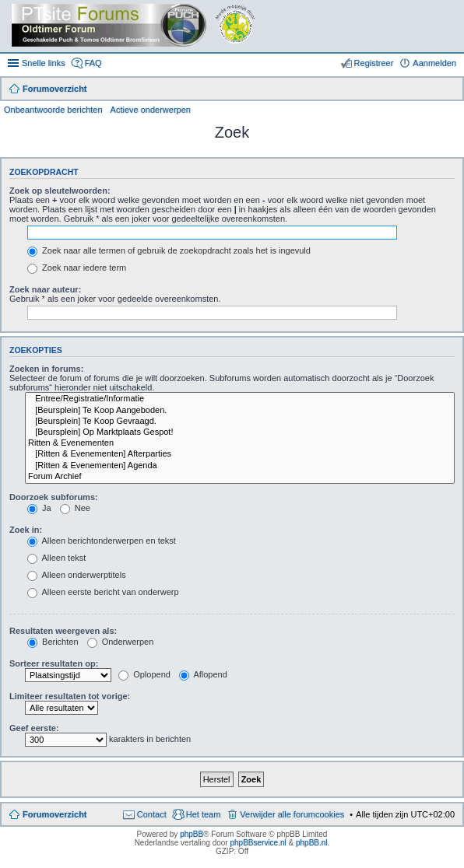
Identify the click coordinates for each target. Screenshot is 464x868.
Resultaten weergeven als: (63, 631)
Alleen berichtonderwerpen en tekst (102, 541)
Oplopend (144, 674)
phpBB (192, 834)
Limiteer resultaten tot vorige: (70, 696)
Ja (39, 508)
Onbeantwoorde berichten (53, 110)
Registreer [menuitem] (374, 63)
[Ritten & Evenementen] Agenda (240, 466)
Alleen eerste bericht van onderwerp (103, 592)
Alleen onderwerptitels (77, 575)
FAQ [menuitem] (93, 63)
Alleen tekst (56, 558)
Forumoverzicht (55, 814)
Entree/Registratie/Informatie (240, 399)
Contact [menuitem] (152, 814)
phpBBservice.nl (258, 843)
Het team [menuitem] (204, 814)
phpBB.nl (312, 843)
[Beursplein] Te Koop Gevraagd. (240, 422)
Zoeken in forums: (46, 369)
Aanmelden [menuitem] (434, 63)
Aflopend (203, 674)
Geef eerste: (34, 728)
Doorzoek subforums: (54, 497)
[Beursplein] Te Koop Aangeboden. (240, 411)
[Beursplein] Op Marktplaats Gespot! (240, 432)
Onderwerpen (121, 642)
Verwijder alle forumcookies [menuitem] (292, 814)
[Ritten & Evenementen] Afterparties (240, 454)
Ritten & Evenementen (240, 443)
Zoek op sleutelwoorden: (60, 191)
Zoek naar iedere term (77, 268)
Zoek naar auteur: (45, 289)
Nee (75, 508)
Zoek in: (26, 530)
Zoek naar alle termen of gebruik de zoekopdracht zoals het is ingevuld (169, 250)
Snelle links (44, 63)
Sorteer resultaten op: (54, 663)
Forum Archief (240, 477)
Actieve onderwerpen (151, 110)
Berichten (53, 642)
